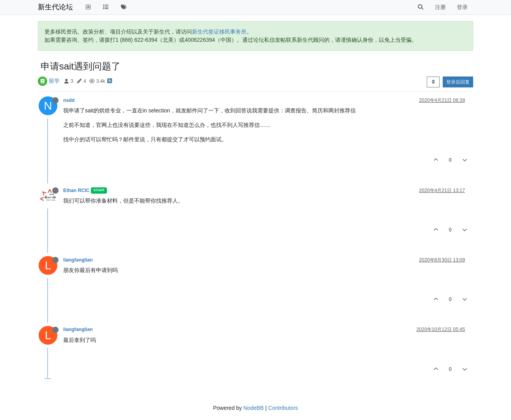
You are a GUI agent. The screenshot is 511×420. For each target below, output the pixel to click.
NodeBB (254, 408)
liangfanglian (78, 260)
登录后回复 (458, 82)
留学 (54, 81)
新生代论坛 (55, 7)
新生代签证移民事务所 (219, 32)
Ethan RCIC (76, 190)
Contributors (283, 408)
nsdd (69, 100)
